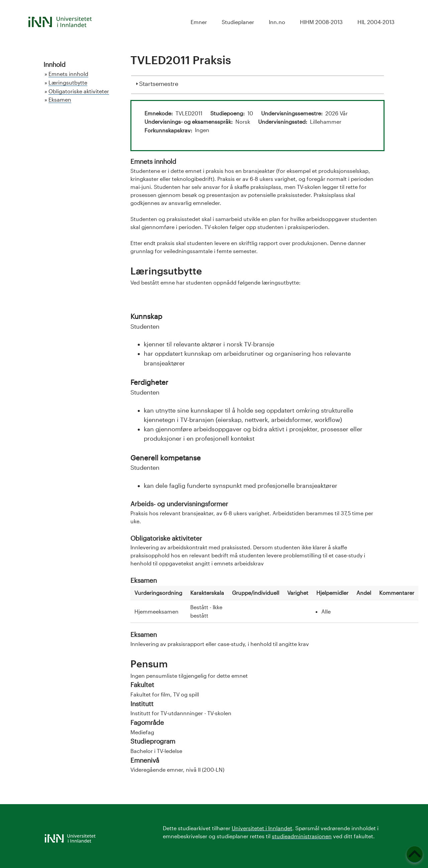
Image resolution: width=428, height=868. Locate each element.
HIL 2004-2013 (376, 22)
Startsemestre (159, 83)
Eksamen (60, 99)
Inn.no (277, 22)
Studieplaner (238, 22)
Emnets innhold (68, 74)
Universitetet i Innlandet (262, 828)
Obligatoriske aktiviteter (79, 91)
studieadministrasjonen (302, 836)
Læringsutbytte (68, 82)
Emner (199, 22)
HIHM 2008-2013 (321, 22)
